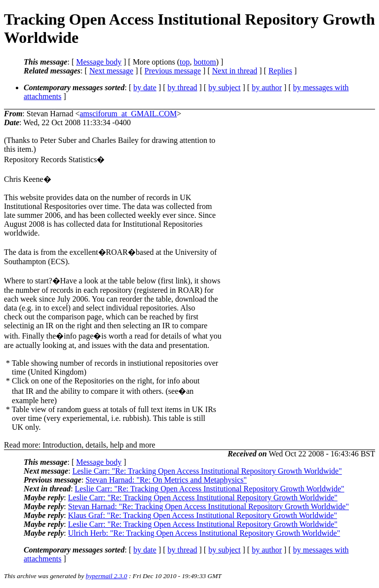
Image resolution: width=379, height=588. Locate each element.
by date (145, 87)
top (185, 62)
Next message (111, 71)
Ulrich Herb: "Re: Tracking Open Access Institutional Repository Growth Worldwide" (204, 533)
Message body (99, 62)
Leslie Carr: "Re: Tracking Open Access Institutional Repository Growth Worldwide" (207, 471)
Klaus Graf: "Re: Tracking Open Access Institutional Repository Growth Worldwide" (203, 515)
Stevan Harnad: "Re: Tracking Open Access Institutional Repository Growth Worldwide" (208, 506)
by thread (183, 87)
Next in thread (235, 71)
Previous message (173, 71)
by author (267, 87)
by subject (224, 87)
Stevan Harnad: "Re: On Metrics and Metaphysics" (166, 480)
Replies (280, 71)
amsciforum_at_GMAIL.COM (128, 114)
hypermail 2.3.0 (107, 576)
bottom (205, 62)
